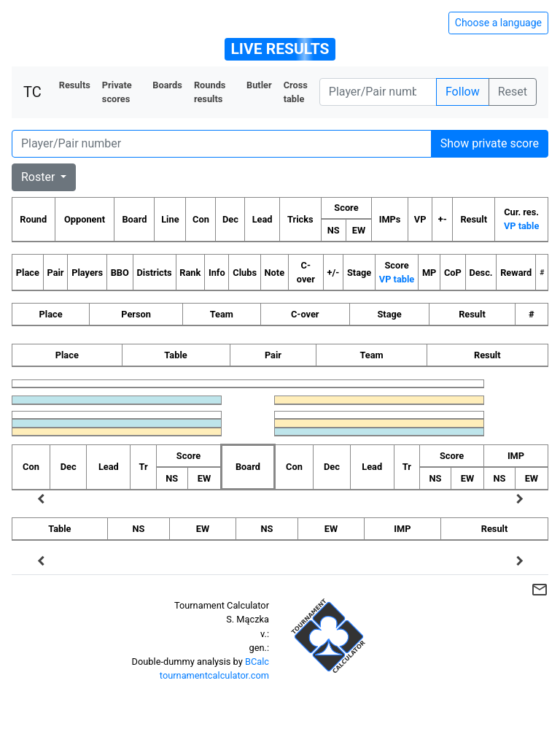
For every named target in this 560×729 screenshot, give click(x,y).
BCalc (257, 661)
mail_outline (540, 590)
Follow (463, 92)
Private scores (117, 92)
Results (75, 85)
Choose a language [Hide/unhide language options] (498, 23)
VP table (521, 226)
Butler (259, 85)
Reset (513, 92)
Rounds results (210, 92)
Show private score (490, 143)
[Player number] (378, 92)
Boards (167, 85)
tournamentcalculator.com (214, 675)
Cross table (296, 92)
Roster (39, 177)
